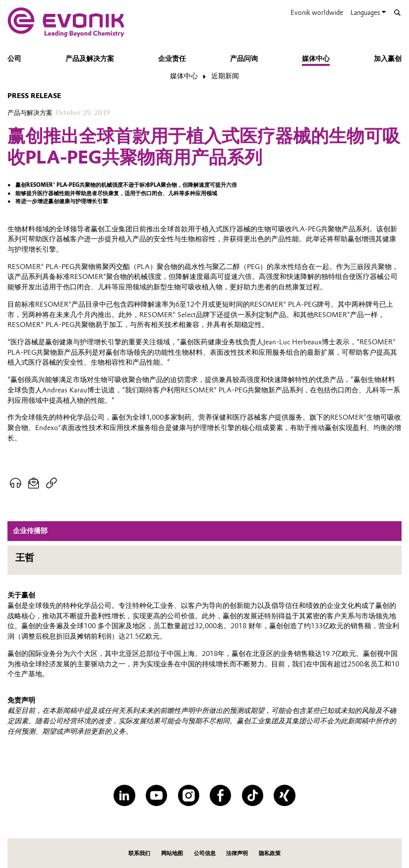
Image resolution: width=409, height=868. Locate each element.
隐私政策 (270, 853)
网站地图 (172, 853)
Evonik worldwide (317, 12)
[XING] (284, 795)
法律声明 (237, 853)
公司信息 (205, 853)
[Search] (397, 13)
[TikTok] (253, 795)
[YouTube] (156, 795)
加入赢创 (388, 59)
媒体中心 (316, 59)
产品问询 (244, 59)
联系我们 (139, 853)
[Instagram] (189, 795)
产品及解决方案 (90, 59)
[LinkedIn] (124, 795)
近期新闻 (225, 76)
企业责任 (172, 59)
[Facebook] (220, 795)
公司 (14, 59)
